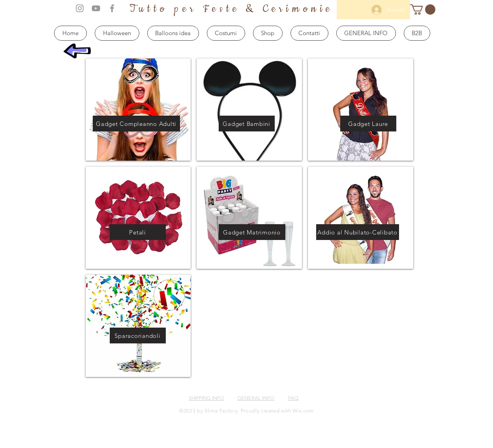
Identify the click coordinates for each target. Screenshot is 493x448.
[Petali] (138, 232)
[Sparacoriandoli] (138, 336)
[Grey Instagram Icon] (80, 8)
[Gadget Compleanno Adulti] (136, 124)
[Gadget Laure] (368, 124)
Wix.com (303, 411)
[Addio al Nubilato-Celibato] (358, 232)
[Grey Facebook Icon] (112, 8)
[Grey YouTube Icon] (96, 8)
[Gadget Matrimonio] (252, 232)
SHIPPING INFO (206, 398)
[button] (423, 9)
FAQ (293, 398)
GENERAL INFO (256, 398)
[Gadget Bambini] (247, 124)
